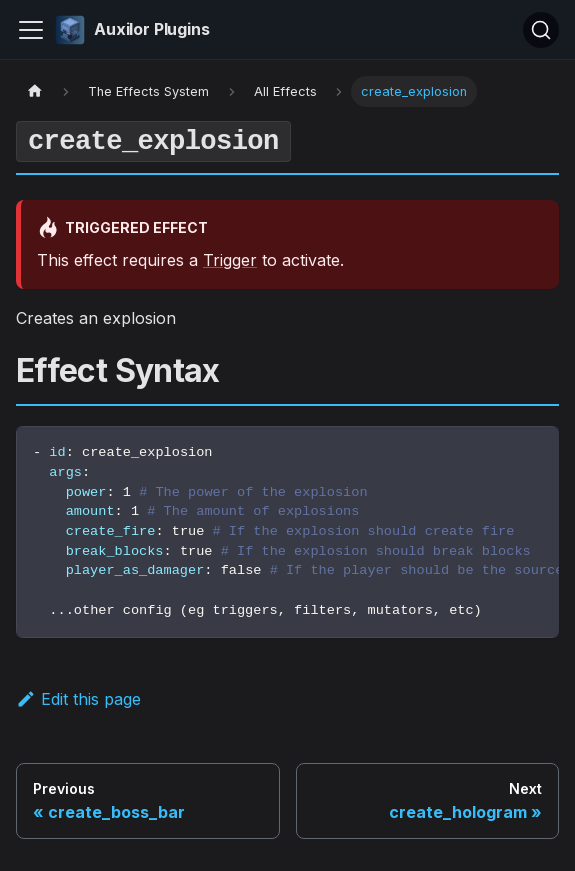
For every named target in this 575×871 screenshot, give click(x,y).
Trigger (230, 260)
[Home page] (35, 91)
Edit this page (78, 699)
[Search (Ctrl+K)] (541, 30)
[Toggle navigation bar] (31, 30)
